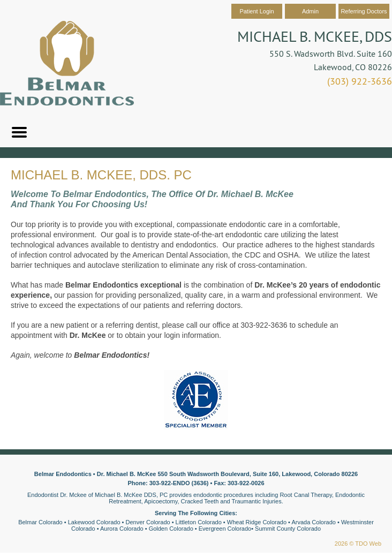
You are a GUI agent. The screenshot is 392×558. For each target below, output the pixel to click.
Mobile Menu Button (19, 132)
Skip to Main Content (30, 4)
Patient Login (257, 11)
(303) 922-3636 (360, 81)
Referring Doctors (364, 11)
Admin (310, 11)
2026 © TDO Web (358, 544)
